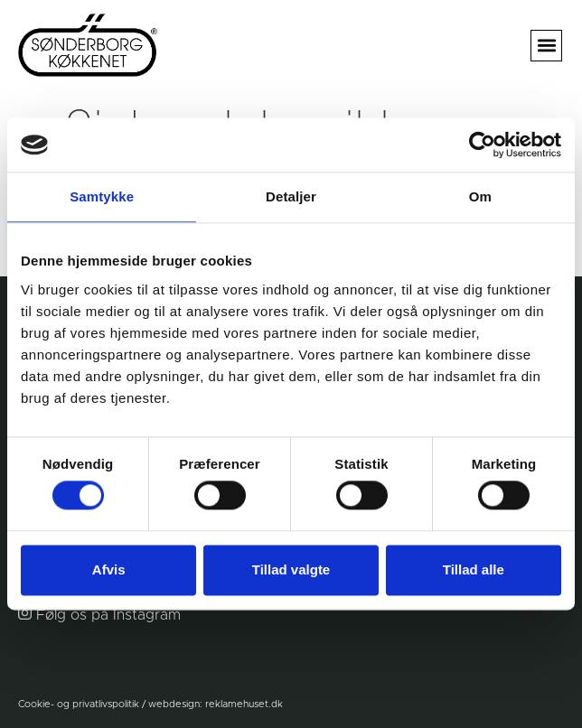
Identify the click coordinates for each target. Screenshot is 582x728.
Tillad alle (474, 569)
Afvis (109, 569)
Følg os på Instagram (108, 615)
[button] (546, 46)
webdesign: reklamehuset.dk (216, 704)
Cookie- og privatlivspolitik (79, 704)
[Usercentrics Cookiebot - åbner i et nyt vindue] (482, 145)
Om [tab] (480, 196)
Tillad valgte (291, 569)
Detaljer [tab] (291, 196)
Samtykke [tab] (102, 196)
